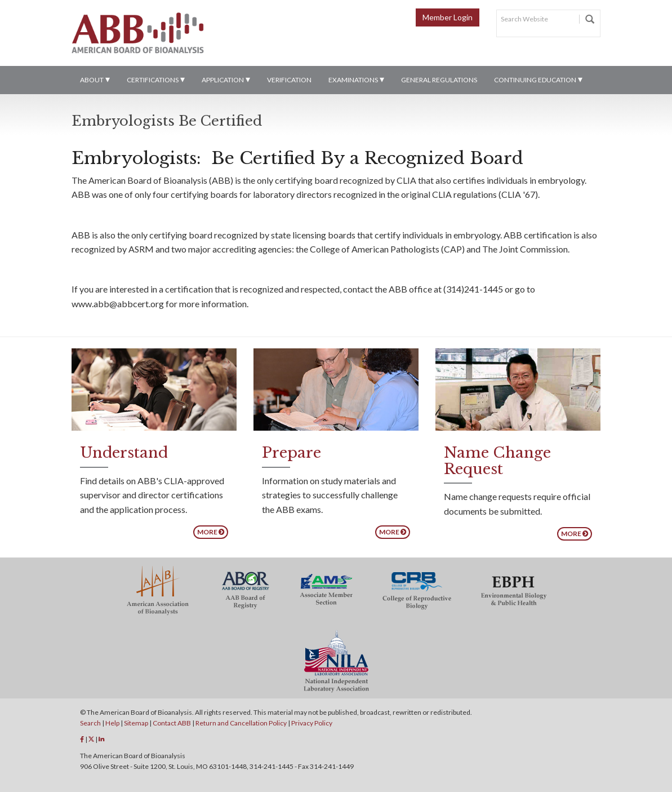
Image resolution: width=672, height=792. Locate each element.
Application (223, 80)
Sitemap (136, 723)
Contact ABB (172, 723)
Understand (124, 453)
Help (112, 723)
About (92, 80)
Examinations (353, 80)
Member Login (448, 17)
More (211, 532)
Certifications (153, 80)
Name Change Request (497, 461)
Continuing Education (535, 80)
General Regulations (439, 80)
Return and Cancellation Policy (241, 723)
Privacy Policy (312, 723)
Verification (289, 80)
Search (90, 723)
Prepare (292, 453)
